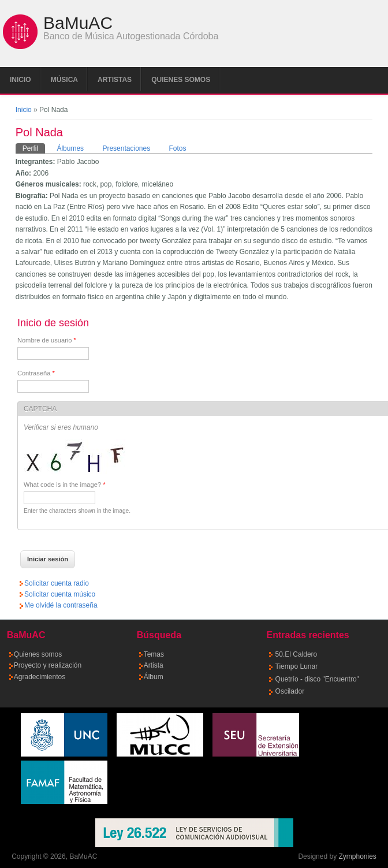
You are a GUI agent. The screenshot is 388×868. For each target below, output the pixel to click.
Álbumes (70, 148)
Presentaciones (126, 148)
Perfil (34, 148)
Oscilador (290, 691)
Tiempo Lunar (297, 666)
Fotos (178, 148)
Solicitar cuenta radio (57, 583)
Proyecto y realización (48, 665)
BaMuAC (78, 23)
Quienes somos (181, 80)
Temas (154, 654)
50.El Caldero (296, 654)
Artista (154, 665)
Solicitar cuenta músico (60, 594)
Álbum (154, 677)
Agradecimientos (40, 677)
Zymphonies (357, 856)
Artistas (115, 80)
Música (64, 80)
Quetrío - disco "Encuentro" (317, 679)
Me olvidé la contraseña (61, 605)
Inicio (20, 80)
